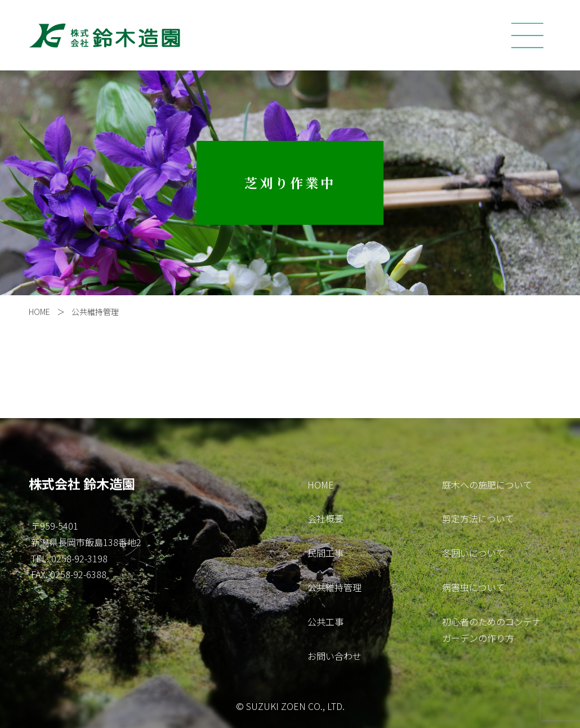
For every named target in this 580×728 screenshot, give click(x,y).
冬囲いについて (474, 553)
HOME (39, 312)
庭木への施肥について (487, 485)
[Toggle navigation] (528, 35)
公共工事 (325, 622)
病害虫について (474, 587)
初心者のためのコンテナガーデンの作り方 (492, 630)
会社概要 (325, 518)
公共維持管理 (99, 312)
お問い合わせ (334, 656)
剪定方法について (478, 518)
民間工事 (325, 553)
